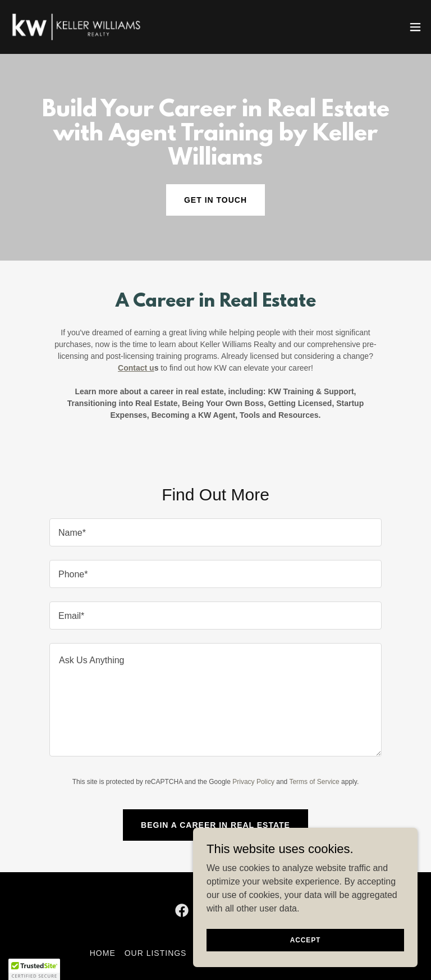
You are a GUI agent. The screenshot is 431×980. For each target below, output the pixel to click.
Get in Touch (215, 200)
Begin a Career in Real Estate (215, 825)
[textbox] (215, 532)
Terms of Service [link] (314, 782)
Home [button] (103, 953)
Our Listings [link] (156, 953)
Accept (305, 940)
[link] (76, 27)
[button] (415, 27)
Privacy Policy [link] (253, 782)
